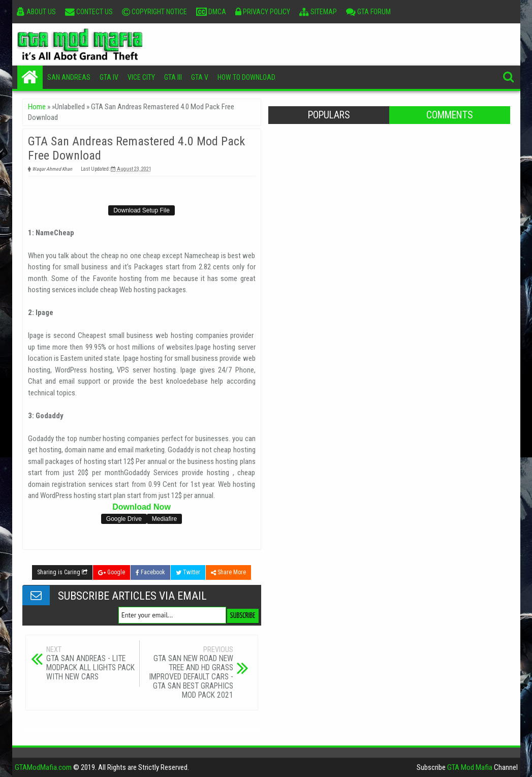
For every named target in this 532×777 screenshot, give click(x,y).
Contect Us (89, 12)
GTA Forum (368, 12)
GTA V (200, 77)
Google (112, 572)
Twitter (188, 572)
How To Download (246, 77)
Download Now (142, 507)
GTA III (173, 77)
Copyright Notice (154, 12)
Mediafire (164, 519)
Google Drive (124, 519)
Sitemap (318, 12)
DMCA (211, 12)
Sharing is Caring (62, 572)
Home (30, 77)
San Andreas (69, 77)
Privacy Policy (263, 12)
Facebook (150, 572)
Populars (329, 115)
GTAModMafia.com (43, 767)
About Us (36, 12)
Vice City (141, 77)
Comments (449, 115)
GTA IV (109, 77)
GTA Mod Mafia (470, 767)
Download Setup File (142, 210)
